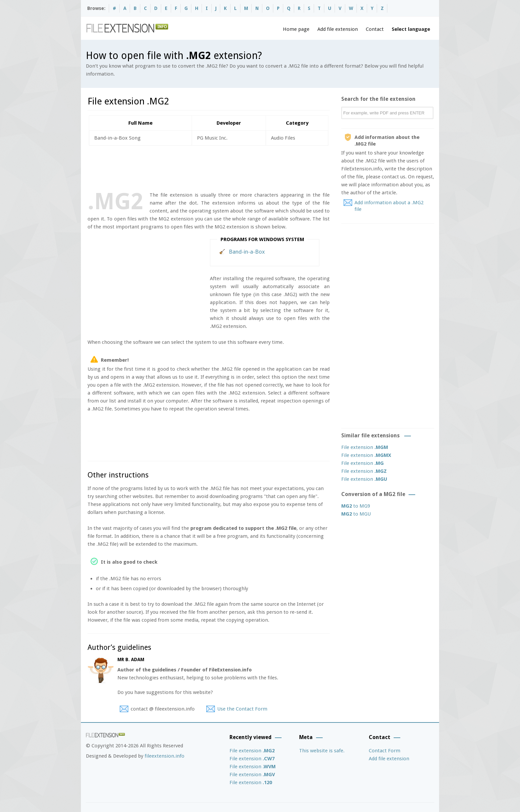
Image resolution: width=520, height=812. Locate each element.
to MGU (356, 514)
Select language (411, 29)
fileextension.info (164, 756)
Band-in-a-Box (247, 252)
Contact (375, 29)
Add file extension (338, 29)
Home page (296, 29)
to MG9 (356, 506)
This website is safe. (322, 751)
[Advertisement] (208, 167)
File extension (365, 447)
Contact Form (385, 751)
